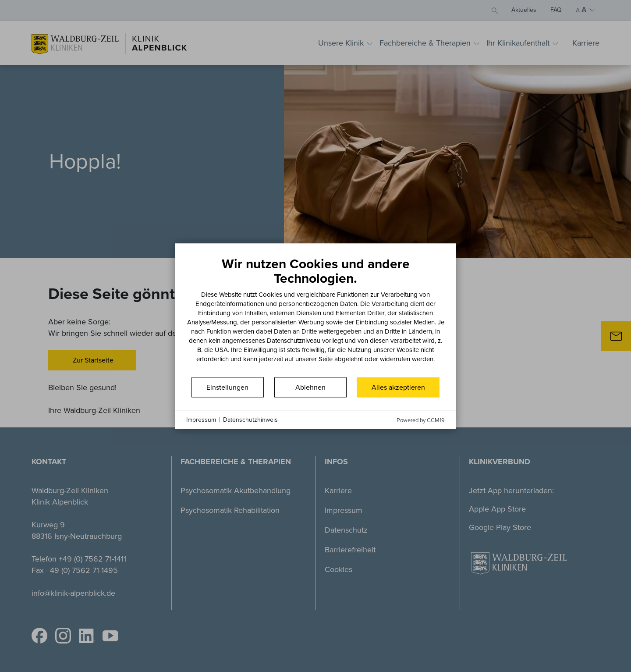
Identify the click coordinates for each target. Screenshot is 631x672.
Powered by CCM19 (421, 420)
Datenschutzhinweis (250, 420)
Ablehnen (310, 387)
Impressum (201, 420)
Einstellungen (227, 387)
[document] (315, 316)
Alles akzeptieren (398, 387)
